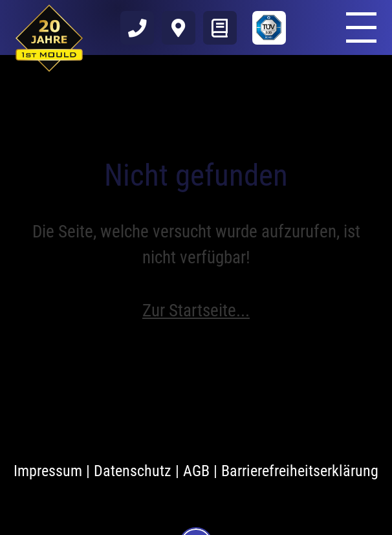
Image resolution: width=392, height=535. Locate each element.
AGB (196, 471)
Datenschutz (133, 471)
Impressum (48, 471)
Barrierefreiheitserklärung (300, 471)
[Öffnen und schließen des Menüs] (361, 27)
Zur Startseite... (196, 311)
